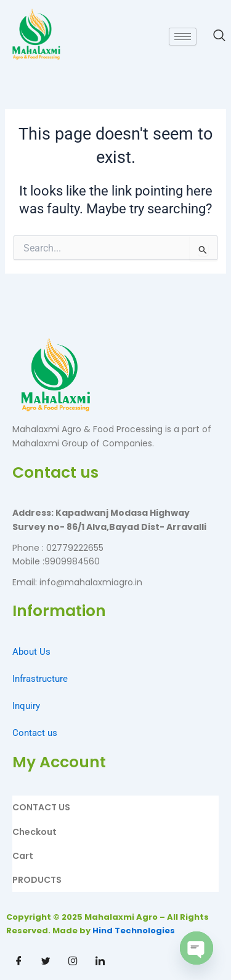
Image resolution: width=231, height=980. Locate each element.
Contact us (35, 733)
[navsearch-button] (213, 36)
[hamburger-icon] (183, 37)
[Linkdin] (100, 962)
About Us (31, 652)
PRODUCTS (37, 880)
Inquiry (26, 706)
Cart (23, 856)
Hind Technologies (134, 931)
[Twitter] (46, 962)
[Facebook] (18, 962)
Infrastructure (40, 679)
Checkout (34, 832)
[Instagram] (73, 962)
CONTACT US (41, 807)
